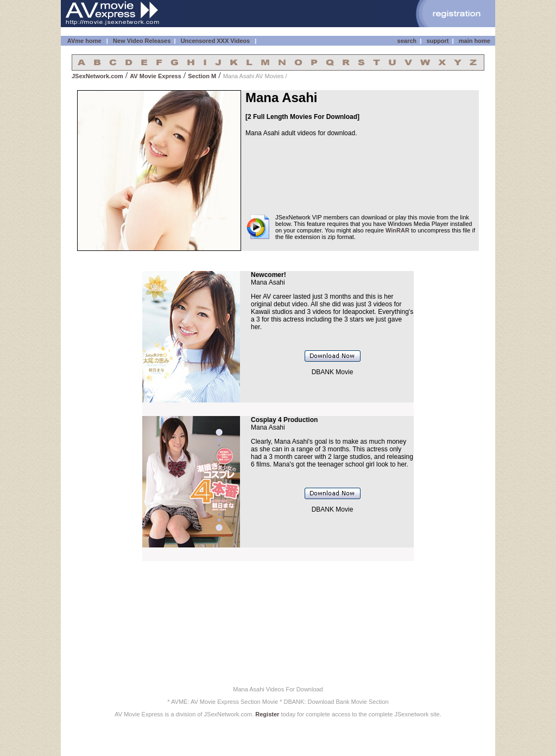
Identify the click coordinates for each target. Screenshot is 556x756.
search (407, 41)
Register (267, 714)
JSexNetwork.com (97, 76)
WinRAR (397, 230)
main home (475, 41)
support (437, 41)
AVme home (83, 41)
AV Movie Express (156, 76)
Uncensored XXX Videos (216, 41)
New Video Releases (142, 41)
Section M (202, 76)
